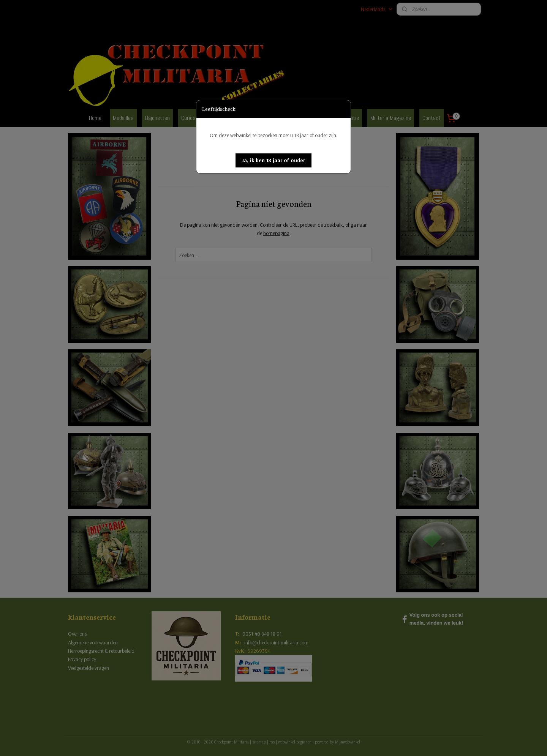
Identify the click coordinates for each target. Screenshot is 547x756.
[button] (273, 160)
